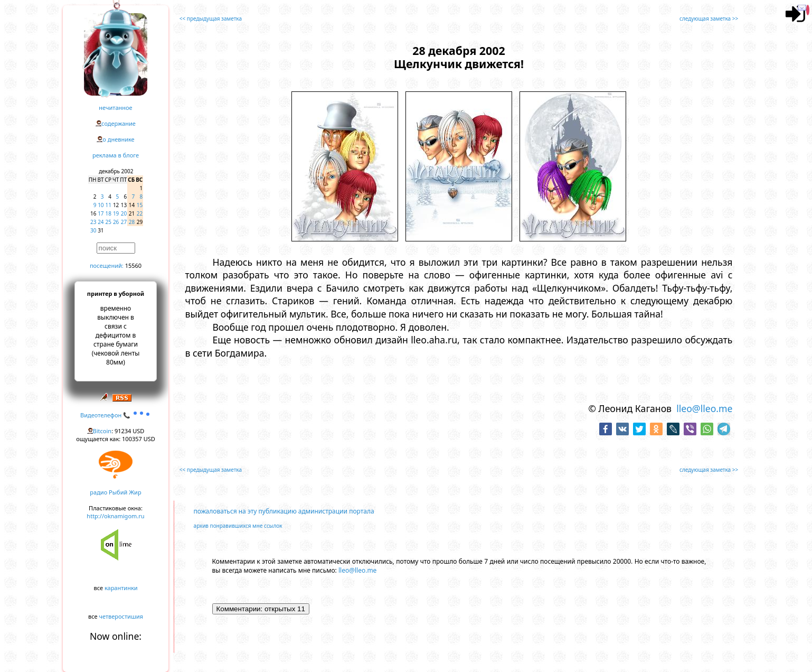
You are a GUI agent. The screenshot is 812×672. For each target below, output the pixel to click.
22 (140, 213)
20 (124, 213)
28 (132, 222)
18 (108, 213)
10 (101, 205)
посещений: (107, 265)
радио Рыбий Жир (115, 492)
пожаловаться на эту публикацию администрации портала (284, 511)
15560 (133, 265)
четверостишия (121, 616)
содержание (119, 123)
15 (140, 205)
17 (101, 213)
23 (93, 222)
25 (108, 222)
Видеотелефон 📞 (116, 415)
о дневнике (118, 139)
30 (93, 230)
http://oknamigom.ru (115, 516)
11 (108, 205)
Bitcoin (102, 431)
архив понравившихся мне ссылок (238, 526)
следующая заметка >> (709, 18)
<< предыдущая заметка (211, 18)
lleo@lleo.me (704, 408)
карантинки (121, 588)
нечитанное (115, 108)
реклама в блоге (116, 155)
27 (124, 222)
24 (101, 222)
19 (116, 213)
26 (116, 222)
